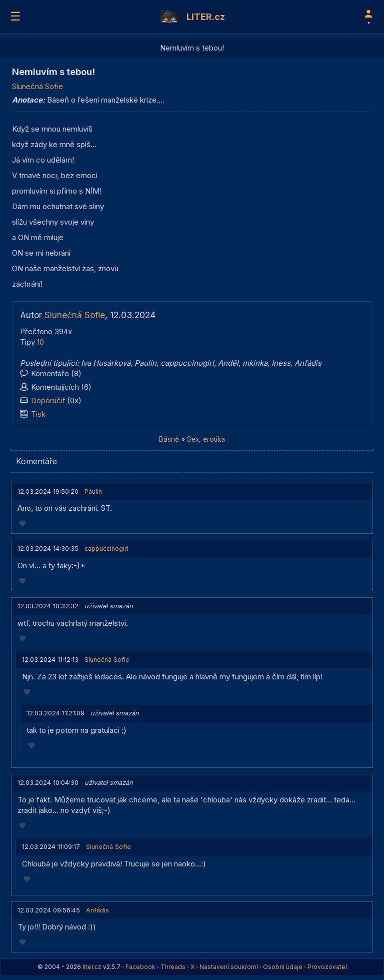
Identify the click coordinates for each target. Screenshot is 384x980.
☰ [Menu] (15, 16)
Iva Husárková (106, 363)
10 (40, 342)
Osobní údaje (283, 967)
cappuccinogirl (187, 363)
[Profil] (368, 17)
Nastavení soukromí (229, 967)
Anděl (228, 363)
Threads (173, 967)
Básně (169, 439)
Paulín (145, 363)
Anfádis (308, 363)
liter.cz (92, 967)
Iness (281, 363)
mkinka (255, 363)
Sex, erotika (206, 439)
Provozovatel (327, 967)
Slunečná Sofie (37, 86)
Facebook (140, 967)
